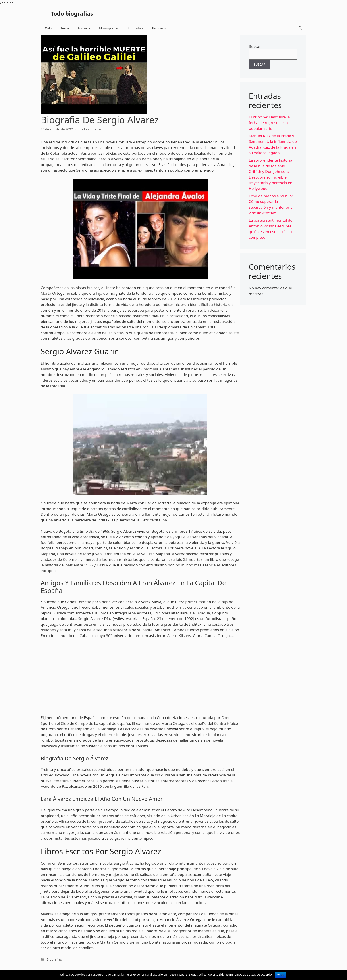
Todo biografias (72, 13)
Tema (65, 28)
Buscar (255, 46)
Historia (84, 28)
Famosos (159, 28)
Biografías (135, 28)
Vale (280, 975)
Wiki (48, 28)
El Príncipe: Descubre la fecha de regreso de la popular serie (269, 123)
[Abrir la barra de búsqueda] (300, 28)
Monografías (109, 28)
